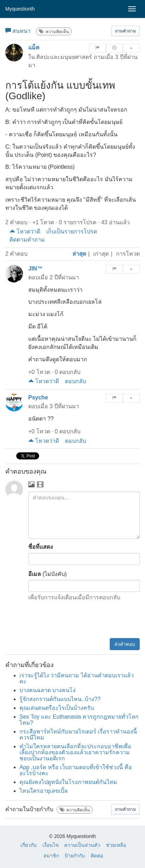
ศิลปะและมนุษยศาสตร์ (64, 57)
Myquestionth (20, 9)
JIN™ (35, 269)
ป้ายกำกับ (75, 856)
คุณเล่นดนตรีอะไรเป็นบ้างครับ (57, 708)
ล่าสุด (79, 254)
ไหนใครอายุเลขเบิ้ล (44, 791)
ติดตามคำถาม (27, 240)
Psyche (38, 397)
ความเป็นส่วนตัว (82, 845)
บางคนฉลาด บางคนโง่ (47, 690)
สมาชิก (51, 856)
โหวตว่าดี (25, 231)
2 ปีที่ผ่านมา (64, 277)
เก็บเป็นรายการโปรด (72, 231)
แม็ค (34, 47)
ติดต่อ (97, 856)
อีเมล (35, 574)
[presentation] (86, 621)
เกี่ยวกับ (29, 845)
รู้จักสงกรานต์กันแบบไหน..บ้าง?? (60, 699)
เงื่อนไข (51, 845)
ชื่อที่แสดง (41, 547)
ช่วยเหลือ (116, 845)
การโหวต (128, 254)
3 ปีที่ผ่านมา (64, 406)
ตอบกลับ (75, 381)
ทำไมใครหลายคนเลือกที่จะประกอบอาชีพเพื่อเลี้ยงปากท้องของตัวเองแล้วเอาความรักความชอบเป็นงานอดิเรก (75, 752)
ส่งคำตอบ (125, 644)
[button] (125, 31)
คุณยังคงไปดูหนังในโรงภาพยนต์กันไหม (68, 782)
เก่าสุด (101, 254)
